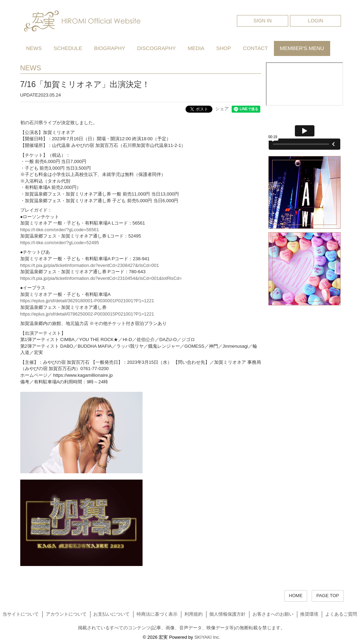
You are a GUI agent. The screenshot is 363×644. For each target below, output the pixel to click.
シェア (222, 109)
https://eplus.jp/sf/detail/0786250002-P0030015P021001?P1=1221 (87, 314)
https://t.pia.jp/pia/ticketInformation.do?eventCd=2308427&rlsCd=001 (90, 265)
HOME (296, 596)
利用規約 (194, 614)
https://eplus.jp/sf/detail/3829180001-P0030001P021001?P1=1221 (87, 301)
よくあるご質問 (341, 614)
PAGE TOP (328, 596)
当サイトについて (21, 614)
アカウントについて (66, 614)
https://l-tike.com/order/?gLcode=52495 (60, 243)
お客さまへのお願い (273, 614)
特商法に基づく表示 (157, 614)
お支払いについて (111, 614)
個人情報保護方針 (227, 614)
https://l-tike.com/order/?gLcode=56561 (60, 230)
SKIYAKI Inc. (207, 637)
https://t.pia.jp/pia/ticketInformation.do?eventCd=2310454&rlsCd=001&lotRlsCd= (101, 278)
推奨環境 (309, 614)
